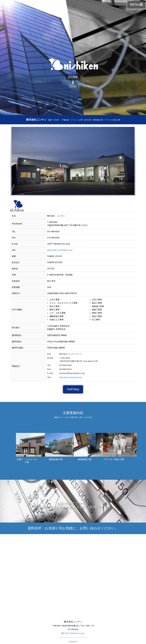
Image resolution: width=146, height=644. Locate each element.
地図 (84, 225)
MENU (136, 4)
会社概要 (73, 77)
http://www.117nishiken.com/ (60, 250)
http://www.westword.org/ (70, 377)
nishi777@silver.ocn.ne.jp (74, 633)
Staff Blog (73, 389)
